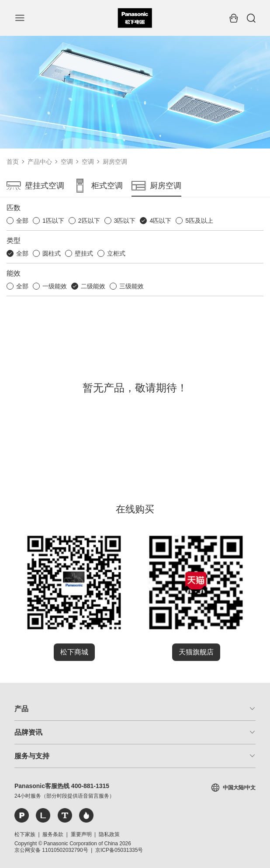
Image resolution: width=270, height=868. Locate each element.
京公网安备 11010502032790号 (51, 850)
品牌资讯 (28, 732)
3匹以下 (125, 221)
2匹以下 (89, 221)
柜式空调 (98, 186)
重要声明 (81, 834)
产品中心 (40, 162)
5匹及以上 (199, 221)
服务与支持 (32, 756)
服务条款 (53, 834)
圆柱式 (52, 253)
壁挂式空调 (35, 186)
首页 (13, 162)
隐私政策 (109, 834)
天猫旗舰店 (196, 652)
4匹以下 (160, 221)
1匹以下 (53, 221)
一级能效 (55, 286)
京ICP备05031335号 (119, 850)
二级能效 (93, 286)
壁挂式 (84, 253)
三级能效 (132, 286)
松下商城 (74, 652)
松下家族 (25, 834)
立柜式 (116, 253)
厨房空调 (115, 162)
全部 (22, 221)
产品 (21, 709)
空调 (67, 162)
